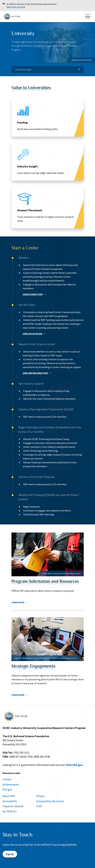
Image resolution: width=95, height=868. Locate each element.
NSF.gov (7, 790)
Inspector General (13, 806)
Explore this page (23, 70)
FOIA (39, 806)
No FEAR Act (10, 811)
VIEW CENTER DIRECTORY (35, 373)
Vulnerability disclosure (50, 801)
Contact (7, 779)
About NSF (9, 796)
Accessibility (10, 801)
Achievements (11, 785)
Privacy (40, 796)
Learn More (18, 602)
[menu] (88, 17)
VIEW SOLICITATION (32, 334)
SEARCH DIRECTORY (33, 294)
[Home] (12, 16)
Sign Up (10, 854)
